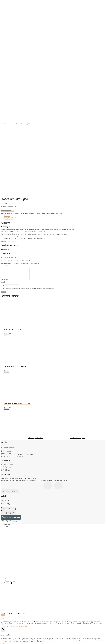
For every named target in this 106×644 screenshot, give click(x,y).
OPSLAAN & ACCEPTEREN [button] (7, 634)
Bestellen (3, 508)
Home (2, 85)
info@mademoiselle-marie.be (8, 398)
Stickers (7, 85)
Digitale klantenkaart (6, 364)
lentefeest (43, 107)
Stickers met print (15, 85)
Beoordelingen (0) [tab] (9, 113)
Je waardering (5, 160)
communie (21, 107)
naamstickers (49, 107)
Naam (3, 176)
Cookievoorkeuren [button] (5, 520)
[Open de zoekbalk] (5, 473)
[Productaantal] (6, 103)
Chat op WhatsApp (13, 411)
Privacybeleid (4, 360)
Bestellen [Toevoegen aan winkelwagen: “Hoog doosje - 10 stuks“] (6, 229)
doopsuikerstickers (35, 107)
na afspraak (11, 341)
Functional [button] (3, 570)
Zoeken (6, 420)
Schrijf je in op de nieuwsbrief (10, 385)
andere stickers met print (14, 135)
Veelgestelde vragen (6, 361)
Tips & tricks (4, 363)
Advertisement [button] (4, 621)
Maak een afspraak (8, 403)
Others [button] (2, 625)
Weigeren (24, 520)
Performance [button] (4, 579)
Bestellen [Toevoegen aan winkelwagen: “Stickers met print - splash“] (6, 266)
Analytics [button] (3, 584)
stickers (55, 107)
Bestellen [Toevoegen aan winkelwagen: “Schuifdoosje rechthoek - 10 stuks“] (6, 303)
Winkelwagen (8, 476)
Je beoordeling (5, 173)
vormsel (60, 107)
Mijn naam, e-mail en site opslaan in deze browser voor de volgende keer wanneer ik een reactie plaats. (28, 182)
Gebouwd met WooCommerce (15, 415)
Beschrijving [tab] (7, 110)
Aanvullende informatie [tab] (10, 111)
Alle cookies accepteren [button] (16, 520)
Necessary (5, 538)
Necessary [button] (3, 537)
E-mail (3, 179)
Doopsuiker (27, 107)
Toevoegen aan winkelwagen (7, 105)
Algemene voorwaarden (7, 358)
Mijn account (7, 418)
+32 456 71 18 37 (8, 407)
